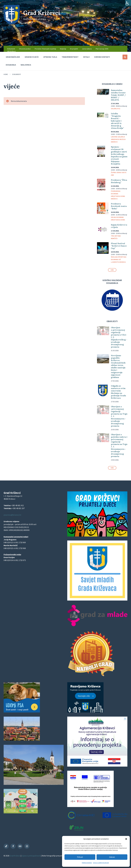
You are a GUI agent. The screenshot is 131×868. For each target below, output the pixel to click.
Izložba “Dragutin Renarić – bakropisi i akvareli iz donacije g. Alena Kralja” (117, 121)
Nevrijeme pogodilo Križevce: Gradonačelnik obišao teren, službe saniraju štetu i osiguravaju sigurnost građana (118, 366)
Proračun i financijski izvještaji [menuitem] (45, 49)
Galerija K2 (116, 109)
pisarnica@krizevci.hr (12, 515)
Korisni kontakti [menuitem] (102, 57)
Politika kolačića (87, 863)
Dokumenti (17, 74)
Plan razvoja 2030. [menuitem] (102, 49)
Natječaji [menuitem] (63, 49)
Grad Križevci (43, 13)
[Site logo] (12, 23)
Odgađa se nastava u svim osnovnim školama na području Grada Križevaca (118, 392)
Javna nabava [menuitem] (87, 49)
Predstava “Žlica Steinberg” (119, 181)
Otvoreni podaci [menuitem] (25, 49)
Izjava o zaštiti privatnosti (101, 863)
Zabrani (112, 857)
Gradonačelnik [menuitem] (13, 57)
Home (6, 74)
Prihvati (80, 857)
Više (112, 270)
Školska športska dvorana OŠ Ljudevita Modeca (119, 259)
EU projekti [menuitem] (74, 49)
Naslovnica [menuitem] (26, 65)
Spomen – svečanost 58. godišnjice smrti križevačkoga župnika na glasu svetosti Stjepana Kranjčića (119, 155)
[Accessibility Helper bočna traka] (128, 3)
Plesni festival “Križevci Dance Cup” (119, 246)
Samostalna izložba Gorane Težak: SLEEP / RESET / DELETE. (118, 95)
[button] (126, 839)
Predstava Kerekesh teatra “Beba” (119, 206)
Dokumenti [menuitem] (11, 49)
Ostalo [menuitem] (86, 57)
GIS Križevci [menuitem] (11, 51)
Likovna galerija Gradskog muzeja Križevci (118, 139)
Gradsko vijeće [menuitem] (32, 57)
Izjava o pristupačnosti (31, 856)
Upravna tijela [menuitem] (50, 57)
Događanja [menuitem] (11, 65)
